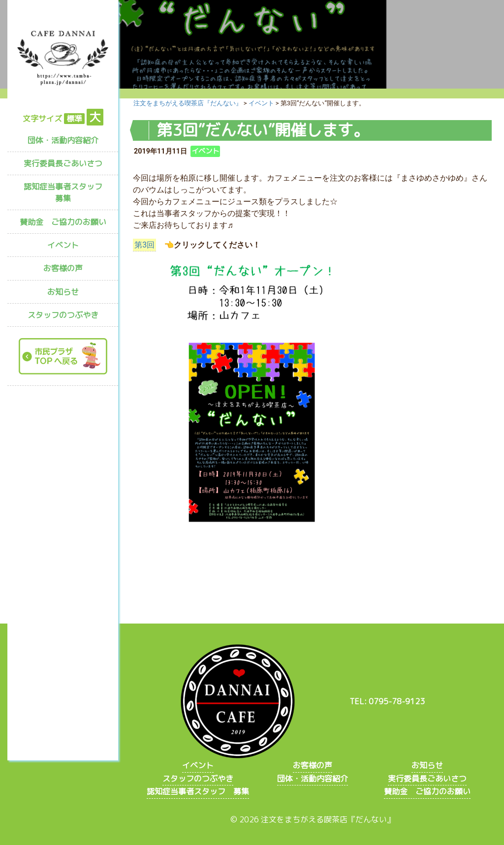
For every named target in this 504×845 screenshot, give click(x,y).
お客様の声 (63, 268)
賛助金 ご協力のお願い (63, 222)
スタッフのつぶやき (63, 315)
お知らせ (63, 292)
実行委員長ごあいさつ (63, 163)
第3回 (144, 245)
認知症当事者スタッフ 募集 (67, 192)
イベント (63, 245)
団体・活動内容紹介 (63, 140)
